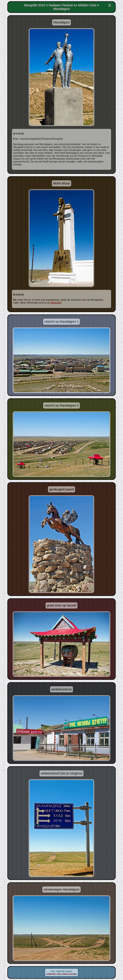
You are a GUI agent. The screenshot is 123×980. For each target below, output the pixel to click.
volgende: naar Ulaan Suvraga (61, 974)
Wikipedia (56, 303)
